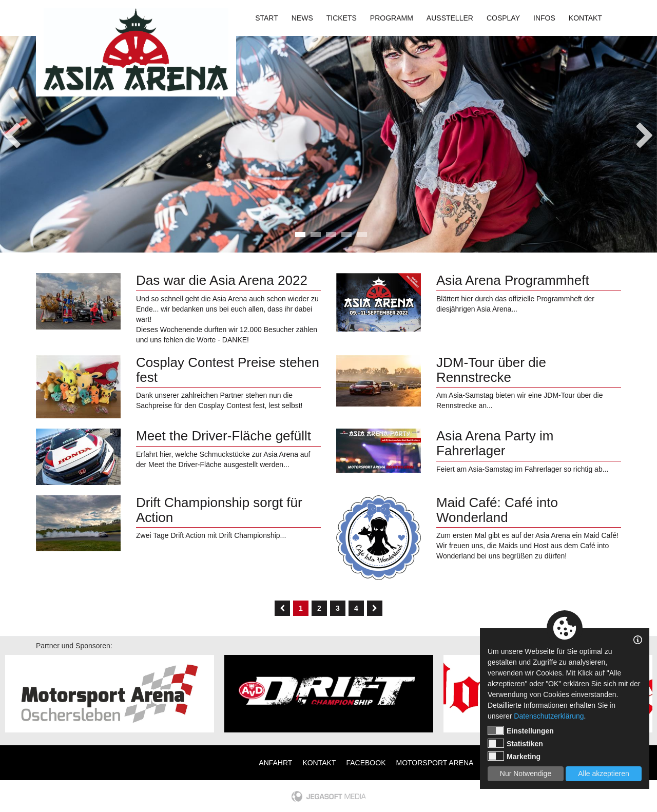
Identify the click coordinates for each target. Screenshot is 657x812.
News (302, 18)
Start (267, 18)
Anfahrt (275, 763)
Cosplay (503, 18)
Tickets (342, 18)
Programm (392, 18)
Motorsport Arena (435, 763)
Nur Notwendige (526, 774)
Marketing (514, 756)
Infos (544, 18)
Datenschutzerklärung (549, 716)
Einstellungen (521, 730)
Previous (12, 132)
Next (645, 132)
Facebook (366, 763)
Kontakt (585, 18)
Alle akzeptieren (604, 774)
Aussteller (450, 18)
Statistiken (515, 743)
